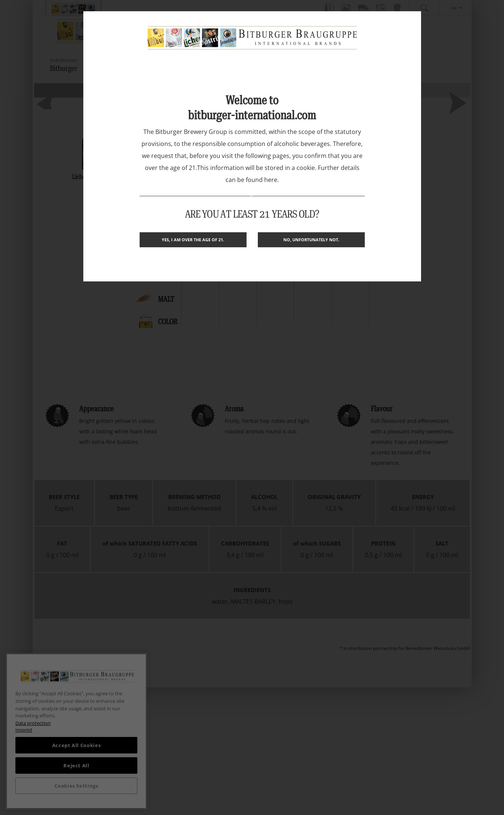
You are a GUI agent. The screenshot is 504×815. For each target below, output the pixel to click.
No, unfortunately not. (311, 240)
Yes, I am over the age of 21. (193, 240)
